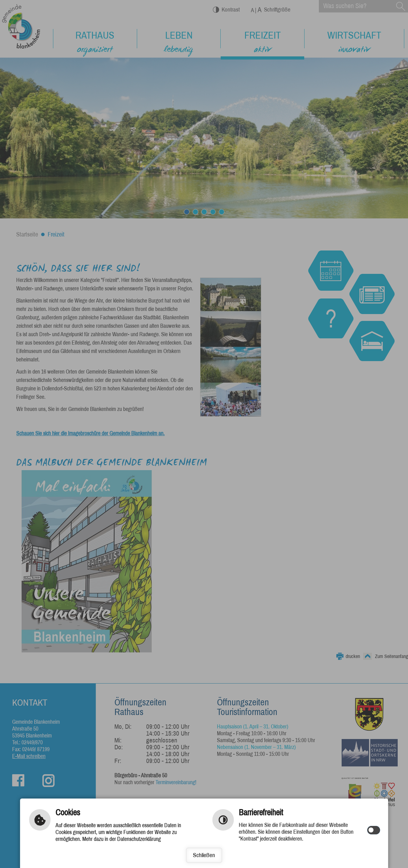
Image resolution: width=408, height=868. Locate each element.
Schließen (204, 855)
